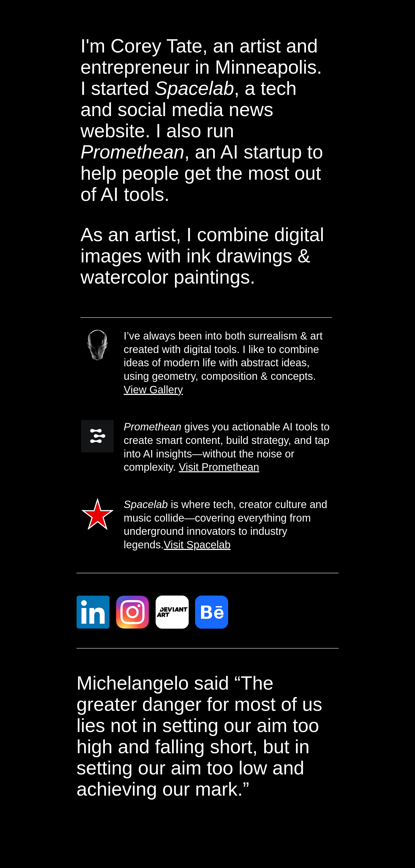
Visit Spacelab (197, 545)
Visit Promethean (219, 467)
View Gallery (153, 390)
